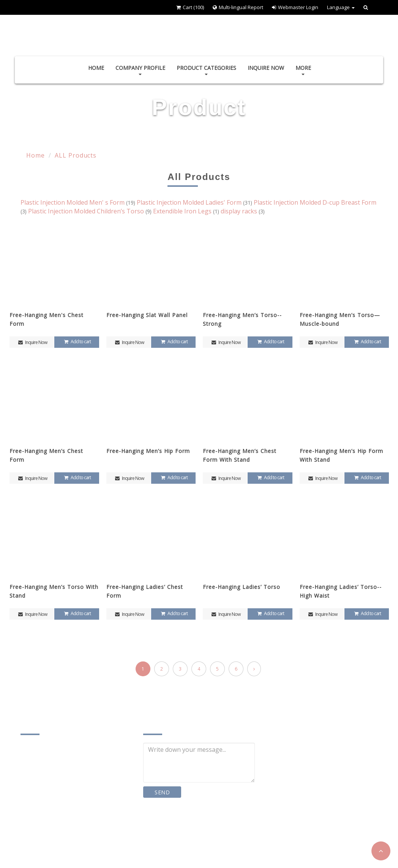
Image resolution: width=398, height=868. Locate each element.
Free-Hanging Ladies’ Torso (242, 587)
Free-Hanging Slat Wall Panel (147, 315)
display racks (243, 211)
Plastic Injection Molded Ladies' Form (195, 202)
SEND (162, 792)
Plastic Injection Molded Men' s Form (79, 202)
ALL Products (76, 155)
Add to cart (77, 342)
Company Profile (140, 70)
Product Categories (206, 70)
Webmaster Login (295, 7)
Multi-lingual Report (238, 7)
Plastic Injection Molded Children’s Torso (91, 211)
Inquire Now (266, 68)
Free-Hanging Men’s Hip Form (148, 451)
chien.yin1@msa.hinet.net (67, 826)
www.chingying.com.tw (62, 841)
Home (96, 68)
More (303, 70)
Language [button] (341, 7)
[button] (381, 851)
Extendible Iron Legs (187, 211)
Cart (190, 7)
